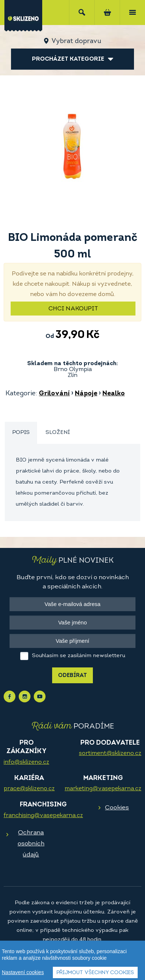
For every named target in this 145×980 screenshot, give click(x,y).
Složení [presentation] (58, 433)
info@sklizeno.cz (26, 762)
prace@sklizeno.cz (29, 789)
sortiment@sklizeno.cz (110, 753)
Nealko (114, 394)
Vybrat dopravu (76, 41)
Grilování (54, 394)
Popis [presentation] (21, 433)
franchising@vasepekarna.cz (43, 816)
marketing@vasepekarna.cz (103, 789)
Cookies (117, 808)
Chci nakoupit (73, 309)
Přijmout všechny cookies (95, 973)
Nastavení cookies (23, 973)
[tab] (21, 433)
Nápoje (86, 394)
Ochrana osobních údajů (31, 844)
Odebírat (72, 676)
